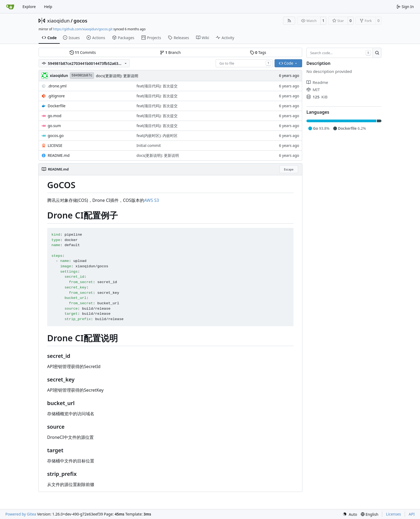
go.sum (54, 126)
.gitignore (56, 96)
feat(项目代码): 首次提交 (157, 86)
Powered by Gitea (21, 514)
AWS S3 (151, 200)
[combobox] (244, 63)
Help (48, 7)
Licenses (393, 514)
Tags (258, 52)
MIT (313, 90)
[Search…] (377, 53)
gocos (80, 21)
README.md (59, 155)
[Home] (10, 7)
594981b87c (82, 75)
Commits (83, 52)
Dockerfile (57, 106)
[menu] (350, 514)
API (412, 514)
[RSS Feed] (289, 21)
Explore (29, 7)
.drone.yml (57, 86)
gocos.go (56, 136)
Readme (317, 82)
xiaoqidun (58, 21)
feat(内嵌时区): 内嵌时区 (157, 136)
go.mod (55, 116)
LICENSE (55, 145)
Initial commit (149, 145)
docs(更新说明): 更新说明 (117, 76)
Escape (289, 169)
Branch (170, 52)
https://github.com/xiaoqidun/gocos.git (83, 29)
